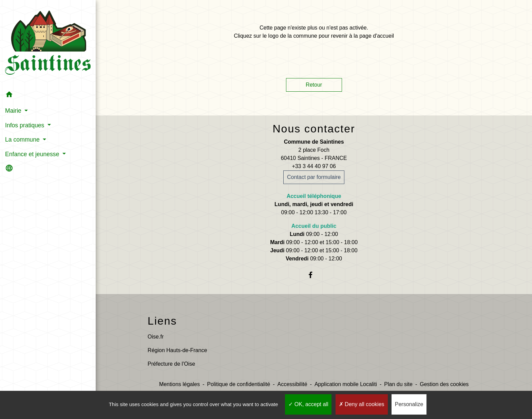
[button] (48, 96)
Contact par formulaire (314, 177)
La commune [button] (23, 140)
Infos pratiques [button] (25, 125)
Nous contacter (314, 129)
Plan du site (398, 384)
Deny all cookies (362, 404)
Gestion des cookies (444, 384)
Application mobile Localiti (346, 384)
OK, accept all (308, 404)
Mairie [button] (14, 111)
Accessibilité (292, 384)
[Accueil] (48, 44)
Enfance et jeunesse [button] (33, 154)
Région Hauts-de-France (177, 350)
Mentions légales (179, 384)
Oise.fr (156, 337)
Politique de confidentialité (239, 384)
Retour (314, 85)
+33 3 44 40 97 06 (314, 166)
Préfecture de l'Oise (171, 364)
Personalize (409, 404)
